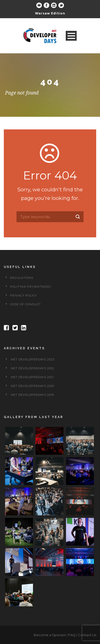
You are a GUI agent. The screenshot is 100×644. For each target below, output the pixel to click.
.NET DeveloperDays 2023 (32, 359)
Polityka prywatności (31, 287)
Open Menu (71, 36)
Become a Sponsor (50, 635)
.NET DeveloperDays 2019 (32, 395)
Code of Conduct (26, 304)
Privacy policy (23, 295)
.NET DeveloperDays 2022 (32, 368)
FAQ (72, 635)
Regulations (22, 278)
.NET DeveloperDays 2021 (32, 377)
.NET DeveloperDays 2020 (32, 386)
